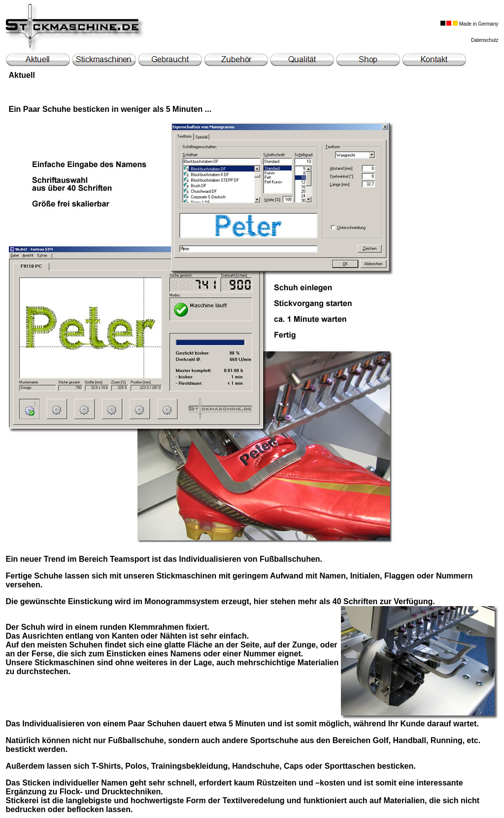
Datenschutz (485, 40)
